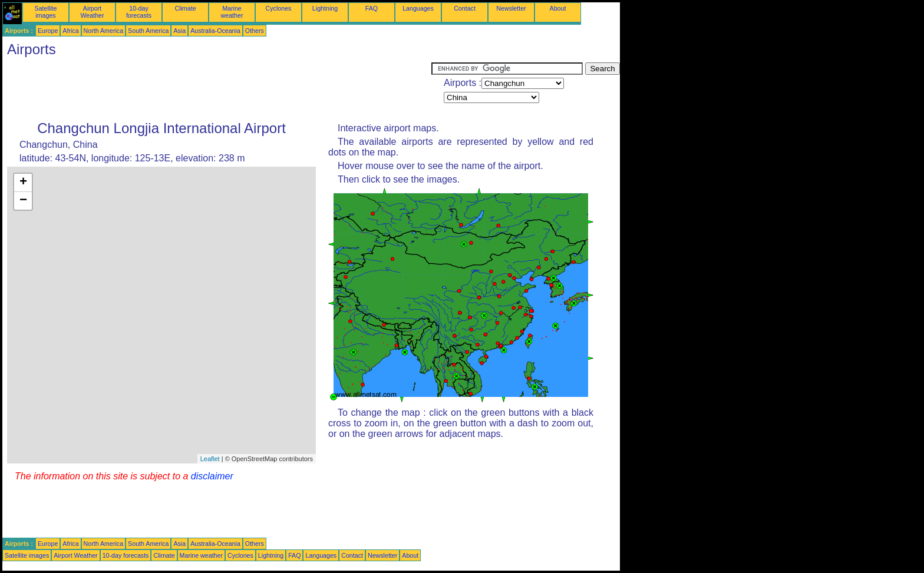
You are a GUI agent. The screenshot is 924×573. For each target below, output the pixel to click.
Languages (418, 8)
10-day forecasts (139, 12)
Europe (48, 31)
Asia (179, 31)
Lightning (325, 8)
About (558, 8)
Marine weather (232, 12)
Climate (185, 8)
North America (104, 31)
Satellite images (46, 12)
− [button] (23, 201)
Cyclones (279, 8)
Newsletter (511, 8)
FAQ (372, 8)
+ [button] (23, 183)
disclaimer (212, 476)
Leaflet (210, 459)
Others (255, 31)
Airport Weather (92, 12)
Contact (465, 8)
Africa (70, 31)
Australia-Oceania (215, 31)
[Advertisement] (217, 89)
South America (148, 31)
